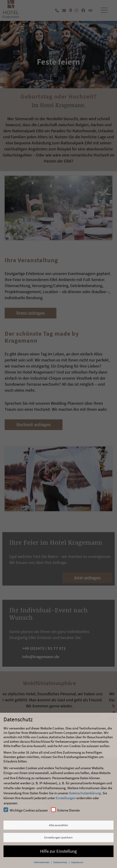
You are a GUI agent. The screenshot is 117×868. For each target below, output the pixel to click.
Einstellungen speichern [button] (58, 837)
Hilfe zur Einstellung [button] (58, 851)
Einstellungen (66, 798)
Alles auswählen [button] (58, 825)
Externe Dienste (65, 810)
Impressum (77, 862)
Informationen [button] (42, 862)
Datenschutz (60, 862)
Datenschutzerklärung (85, 793)
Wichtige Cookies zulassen (26, 810)
